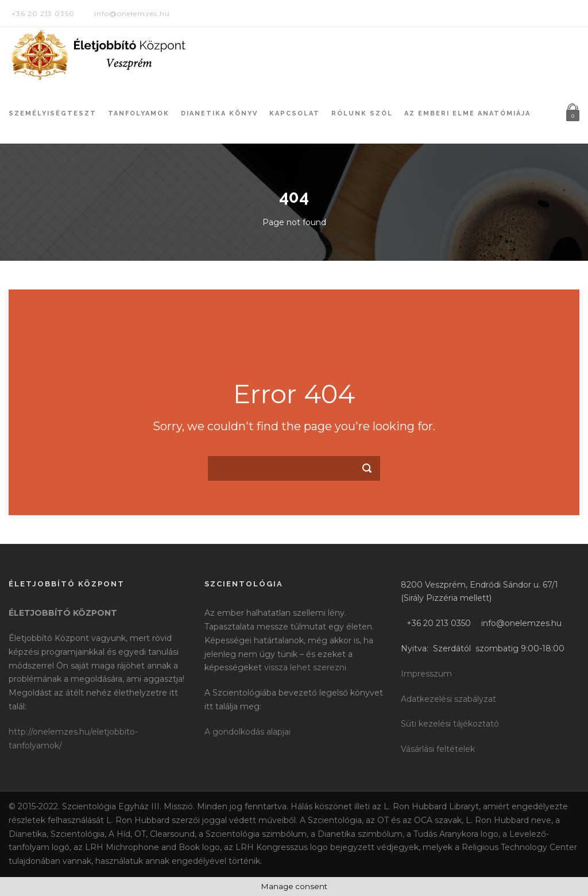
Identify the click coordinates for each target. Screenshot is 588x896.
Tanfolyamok (139, 113)
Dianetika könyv (219, 113)
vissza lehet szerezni (305, 667)
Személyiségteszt (53, 113)
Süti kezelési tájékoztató (450, 724)
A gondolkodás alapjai (247, 732)
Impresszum (426, 674)
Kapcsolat (295, 113)
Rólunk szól (362, 113)
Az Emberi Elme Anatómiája (467, 113)
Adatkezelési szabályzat (448, 699)
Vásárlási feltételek (438, 749)
